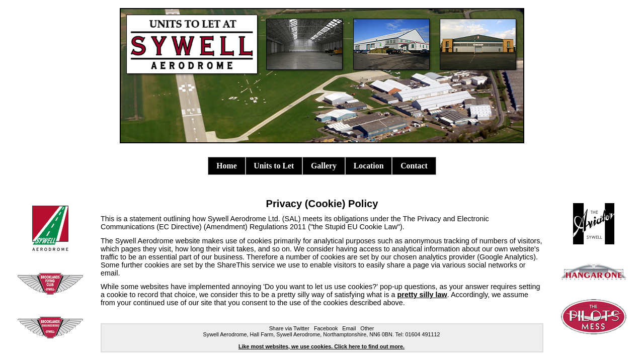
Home (226, 166)
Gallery (324, 166)
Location (369, 166)
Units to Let (274, 166)
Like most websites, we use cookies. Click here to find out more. (321, 346)
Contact (414, 166)
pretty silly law (422, 295)
